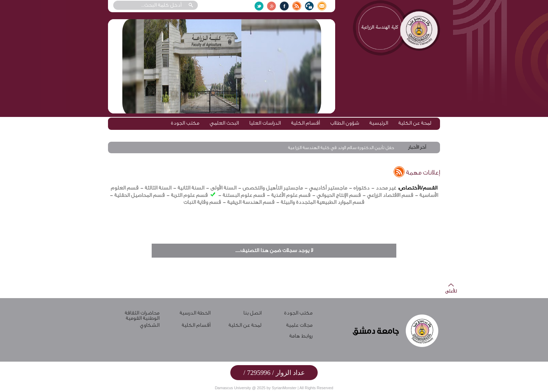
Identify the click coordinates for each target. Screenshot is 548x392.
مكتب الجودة (185, 123)
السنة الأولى (223, 188)
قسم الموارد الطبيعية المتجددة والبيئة (322, 202)
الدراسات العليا (265, 123)
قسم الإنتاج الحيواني (339, 195)
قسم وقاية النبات (202, 202)
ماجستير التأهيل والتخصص (273, 188)
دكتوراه (361, 188)
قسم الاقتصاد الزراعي (390, 195)
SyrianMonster (284, 388)
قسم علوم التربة (189, 195)
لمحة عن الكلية (415, 123)
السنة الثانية (191, 188)
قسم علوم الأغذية (291, 195)
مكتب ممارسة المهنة (409, 134)
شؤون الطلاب (345, 123)
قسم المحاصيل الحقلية (139, 195)
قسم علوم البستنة (244, 195)
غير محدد (386, 188)
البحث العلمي (224, 123)
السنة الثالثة (158, 188)
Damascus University (233, 388)
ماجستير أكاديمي (328, 188)
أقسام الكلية (305, 123)
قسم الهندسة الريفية (251, 202)
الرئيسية (379, 123)
